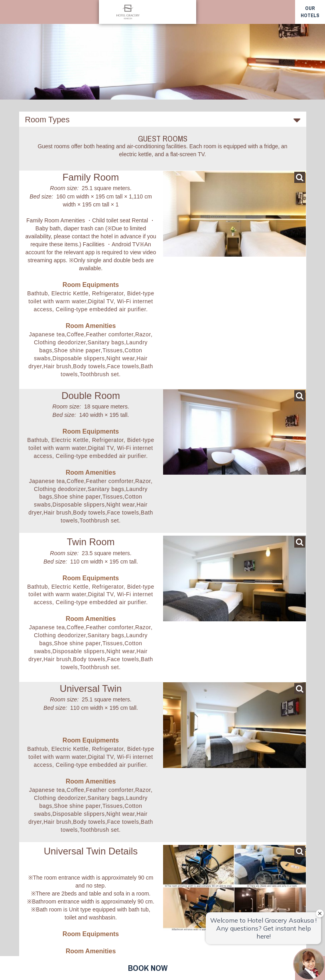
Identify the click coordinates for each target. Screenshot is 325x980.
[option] (162, 50)
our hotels (310, 12)
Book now (148, 968)
